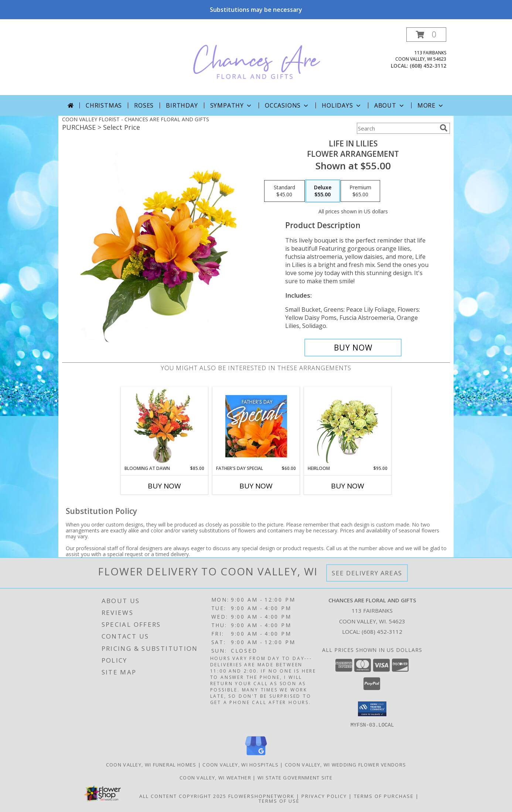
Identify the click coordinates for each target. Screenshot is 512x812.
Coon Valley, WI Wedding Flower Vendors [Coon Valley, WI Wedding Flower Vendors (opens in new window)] (345, 764)
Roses (144, 105)
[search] (444, 128)
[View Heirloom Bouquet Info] (348, 426)
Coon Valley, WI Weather (215, 777)
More (431, 105)
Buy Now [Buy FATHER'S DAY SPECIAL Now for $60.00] (256, 486)
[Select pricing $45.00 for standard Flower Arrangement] (284, 191)
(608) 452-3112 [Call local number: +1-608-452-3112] (428, 66)
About (390, 105)
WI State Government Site (295, 777)
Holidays (342, 105)
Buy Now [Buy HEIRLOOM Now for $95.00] (348, 486)
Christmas (104, 105)
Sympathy (231, 105)
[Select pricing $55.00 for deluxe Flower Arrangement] (323, 191)
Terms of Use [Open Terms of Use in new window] (279, 801)
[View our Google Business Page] (256, 755)
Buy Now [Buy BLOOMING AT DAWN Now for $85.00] (164, 486)
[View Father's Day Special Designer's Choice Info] (256, 426)
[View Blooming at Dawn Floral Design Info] (165, 426)
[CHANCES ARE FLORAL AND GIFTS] (257, 61)
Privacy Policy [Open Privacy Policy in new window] (324, 796)
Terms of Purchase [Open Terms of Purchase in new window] (384, 796)
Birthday (182, 105)
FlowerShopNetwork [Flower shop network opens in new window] (261, 796)
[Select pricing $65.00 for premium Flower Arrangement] (360, 191)
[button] (426, 35)
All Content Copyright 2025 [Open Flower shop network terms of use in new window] (183, 796)
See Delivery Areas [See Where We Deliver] (367, 573)
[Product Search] (397, 128)
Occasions (287, 105)
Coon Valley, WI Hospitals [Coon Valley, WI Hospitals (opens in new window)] (240, 764)
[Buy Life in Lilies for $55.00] (353, 348)
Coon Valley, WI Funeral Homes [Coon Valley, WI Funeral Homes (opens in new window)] (151, 764)
